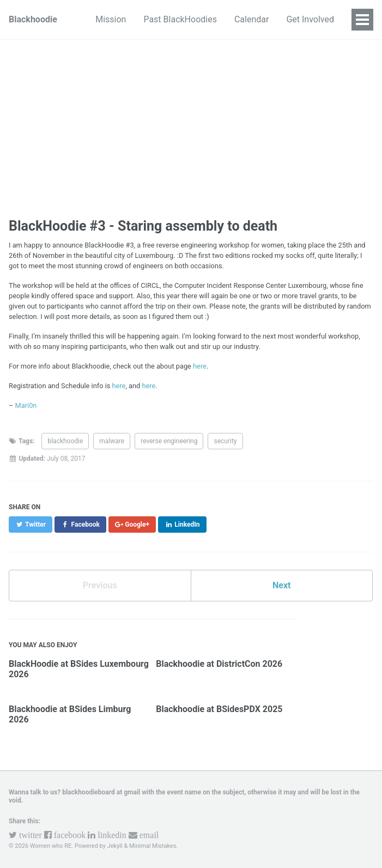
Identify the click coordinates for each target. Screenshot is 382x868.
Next (281, 585)
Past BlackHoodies (180, 19)
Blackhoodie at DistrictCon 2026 (219, 664)
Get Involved (310, 19)
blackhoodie (65, 441)
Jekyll (115, 846)
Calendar (251, 19)
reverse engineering (169, 441)
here (200, 366)
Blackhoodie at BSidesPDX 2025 (219, 709)
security (225, 441)
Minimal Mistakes (153, 846)
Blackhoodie (33, 19)
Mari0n (26, 405)
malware (112, 441)
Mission (111, 19)
